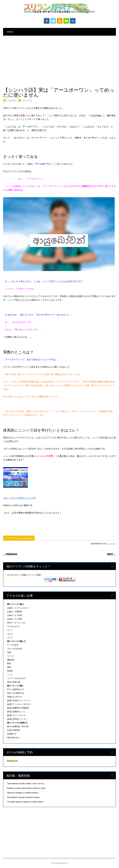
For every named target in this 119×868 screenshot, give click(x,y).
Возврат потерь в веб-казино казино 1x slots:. (27, 788)
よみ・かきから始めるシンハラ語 (19, 498)
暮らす (30, 538)
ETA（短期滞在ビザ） (16, 689)
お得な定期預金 (14, 730)
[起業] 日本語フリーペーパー (19, 701)
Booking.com (12, 761)
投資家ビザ (12, 734)
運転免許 (11, 660)
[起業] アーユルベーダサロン (19, 704)
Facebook (47, 21)
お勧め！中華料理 (15, 612)
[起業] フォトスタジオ (16, 715)
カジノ (10, 630)
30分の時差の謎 (14, 682)
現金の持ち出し (14, 738)
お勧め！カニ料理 (15, 619)
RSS (60, 21)
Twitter (53, 21)
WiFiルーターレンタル (16, 623)
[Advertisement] (59, 59)
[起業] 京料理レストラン (17, 719)
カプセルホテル (14, 626)
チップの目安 (13, 645)
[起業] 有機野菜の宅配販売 (18, 708)
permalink (111, 544)
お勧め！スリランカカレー (18, 608)
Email (66, 21)
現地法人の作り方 (15, 697)
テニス (10, 638)
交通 (9, 652)
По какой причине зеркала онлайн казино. (25, 802)
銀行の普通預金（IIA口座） (19, 726)
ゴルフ (10, 634)
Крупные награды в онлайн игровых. (23, 793)
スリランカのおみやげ (16, 678)
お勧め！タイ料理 (15, 615)
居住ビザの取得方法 (15, 693)
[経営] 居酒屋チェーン (16, 712)
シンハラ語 (21, 538)
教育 (9, 664)
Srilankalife (12, 100)
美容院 (10, 671)
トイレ (10, 675)
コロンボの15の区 (15, 649)
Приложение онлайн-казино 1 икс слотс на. (26, 784)
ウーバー (11, 656)
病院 (9, 667)
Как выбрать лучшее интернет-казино (23, 797)
